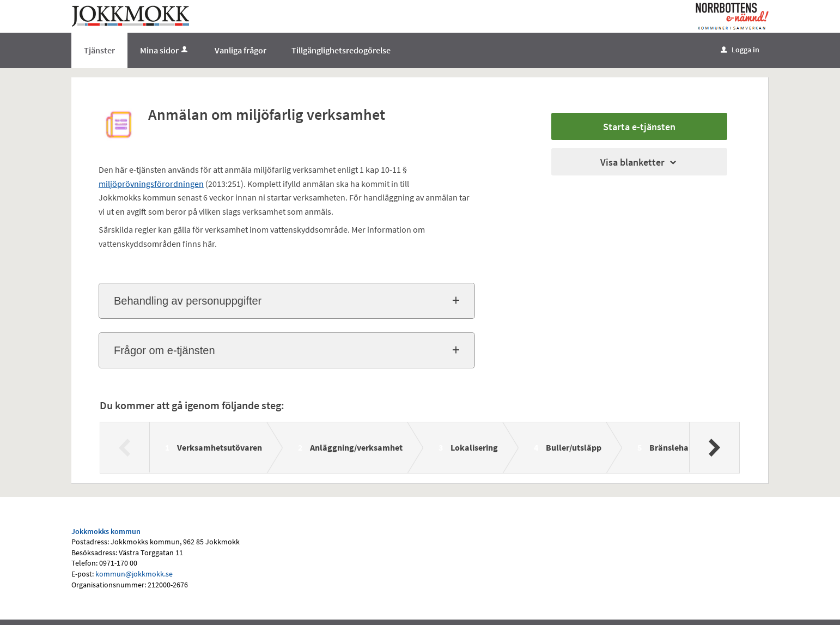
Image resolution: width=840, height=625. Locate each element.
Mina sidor (165, 50)
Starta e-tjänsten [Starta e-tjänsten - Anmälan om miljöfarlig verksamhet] (639, 127)
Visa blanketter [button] (639, 162)
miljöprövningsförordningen (151, 184)
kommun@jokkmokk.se (134, 574)
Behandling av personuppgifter (188, 301)
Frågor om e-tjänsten (165, 350)
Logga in (740, 50)
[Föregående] (125, 447)
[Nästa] (714, 447)
